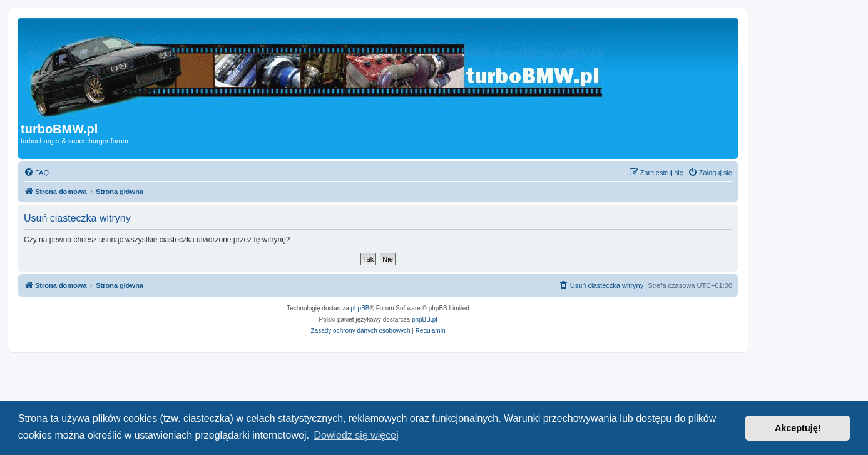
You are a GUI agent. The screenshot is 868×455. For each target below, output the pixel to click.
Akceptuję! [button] (798, 428)
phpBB (360, 308)
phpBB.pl (425, 320)
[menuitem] (36, 173)
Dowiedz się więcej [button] (356, 435)
